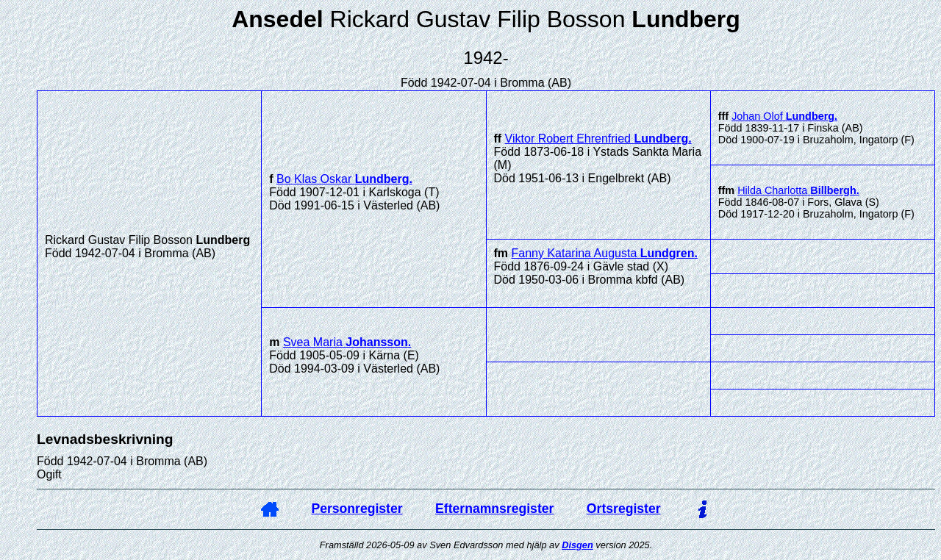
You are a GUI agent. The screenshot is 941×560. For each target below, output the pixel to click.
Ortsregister (624, 509)
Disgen (577, 545)
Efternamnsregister (494, 509)
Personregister (357, 509)
